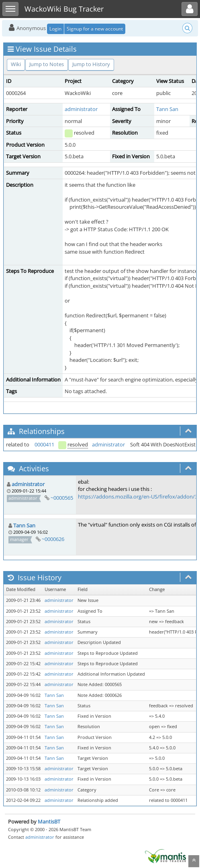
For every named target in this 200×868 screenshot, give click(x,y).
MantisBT (49, 822)
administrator (81, 109)
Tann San (167, 109)
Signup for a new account (95, 29)
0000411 (44, 444)
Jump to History (91, 64)
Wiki (16, 64)
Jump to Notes (47, 64)
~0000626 (53, 539)
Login (55, 29)
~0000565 (62, 498)
